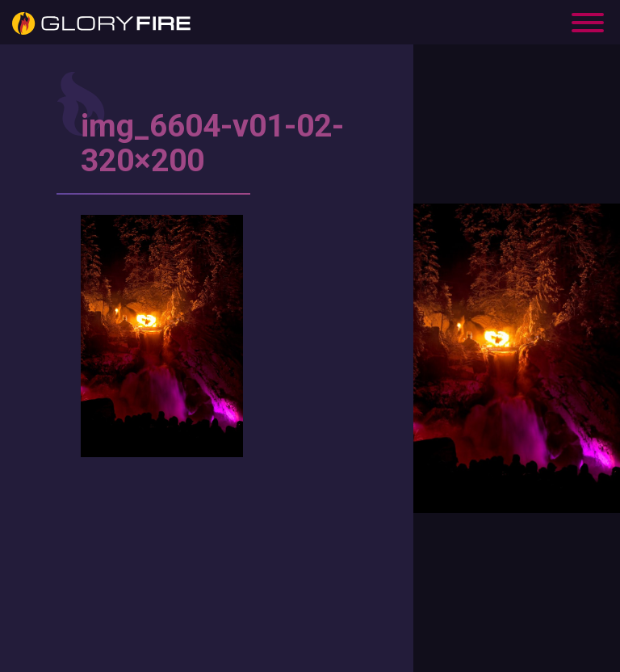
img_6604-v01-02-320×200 (212, 143)
